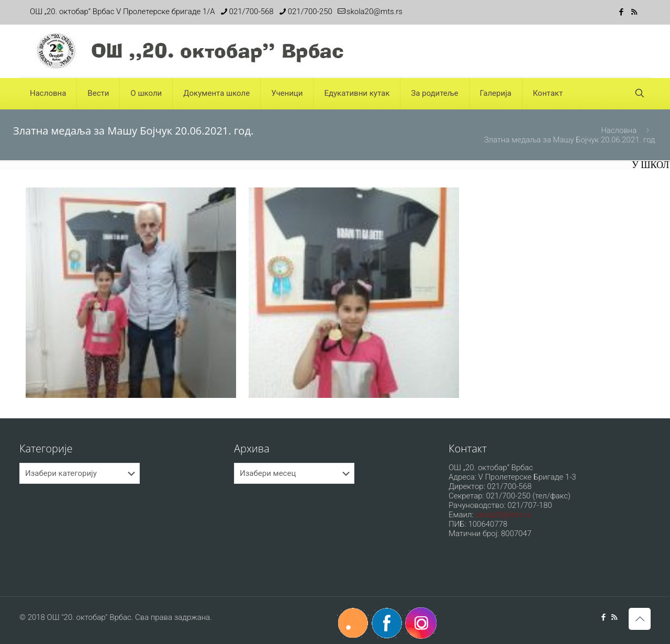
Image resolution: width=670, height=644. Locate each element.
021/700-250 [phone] (310, 12)
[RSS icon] (634, 12)
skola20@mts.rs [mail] (375, 12)
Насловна (619, 130)
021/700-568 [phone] (252, 12)
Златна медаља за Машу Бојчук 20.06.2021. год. (571, 140)
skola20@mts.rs (503, 515)
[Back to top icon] (640, 619)
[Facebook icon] (621, 12)
